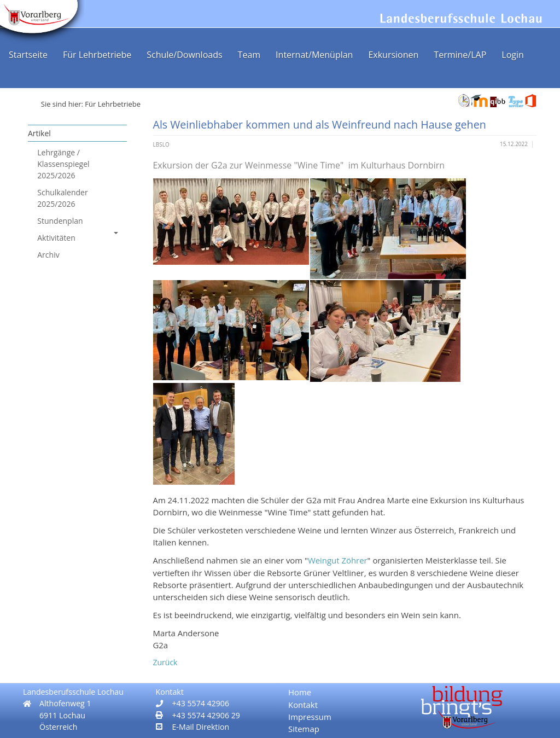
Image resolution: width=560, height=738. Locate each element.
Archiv (48, 255)
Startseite (28, 55)
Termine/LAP (460, 55)
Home (300, 692)
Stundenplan (60, 221)
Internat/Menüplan (314, 55)
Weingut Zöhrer (338, 560)
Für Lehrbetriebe (97, 55)
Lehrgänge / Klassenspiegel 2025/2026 (63, 164)
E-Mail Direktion (201, 727)
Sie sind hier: (62, 104)
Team (249, 55)
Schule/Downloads (184, 55)
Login (513, 55)
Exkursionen (393, 55)
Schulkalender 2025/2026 (62, 198)
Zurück (165, 662)
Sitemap (304, 729)
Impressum (310, 717)
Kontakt (303, 705)
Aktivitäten (77, 237)
